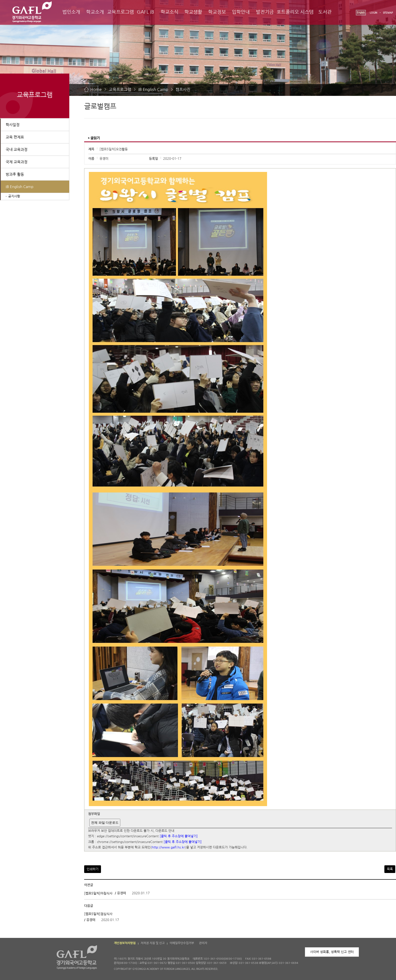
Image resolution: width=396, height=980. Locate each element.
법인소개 (71, 12)
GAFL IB (146, 12)
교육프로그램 (121, 12)
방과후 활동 (15, 174)
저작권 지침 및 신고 (153, 943)
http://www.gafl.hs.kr (168, 848)
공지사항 (14, 196)
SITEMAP (388, 13)
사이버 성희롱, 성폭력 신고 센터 (332, 952)
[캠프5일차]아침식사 (98, 893)
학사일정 (13, 125)
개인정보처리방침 (125, 943)
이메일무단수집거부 (182, 943)
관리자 (203, 943)
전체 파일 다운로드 (105, 823)
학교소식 (170, 12)
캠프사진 (183, 89)
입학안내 (241, 12)
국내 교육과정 (17, 150)
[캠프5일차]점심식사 (98, 914)
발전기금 (265, 12)
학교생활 (193, 12)
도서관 (325, 12)
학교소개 (95, 12)
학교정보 (217, 12)
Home (96, 89)
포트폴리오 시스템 (295, 12)
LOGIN (373, 13)
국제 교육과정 (17, 162)
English (361, 13)
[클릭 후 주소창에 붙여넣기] (179, 836)
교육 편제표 (15, 137)
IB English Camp (153, 89)
